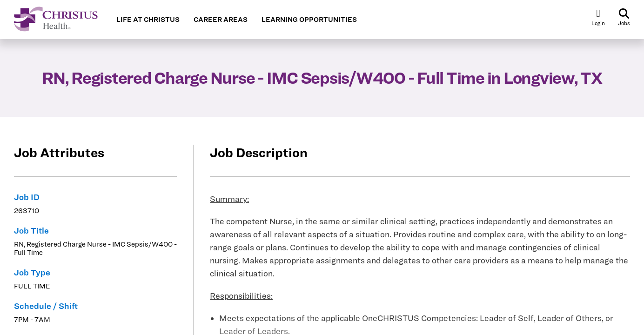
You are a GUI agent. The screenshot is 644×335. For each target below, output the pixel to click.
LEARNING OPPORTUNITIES (309, 20)
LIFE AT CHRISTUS (148, 20)
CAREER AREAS (221, 20)
